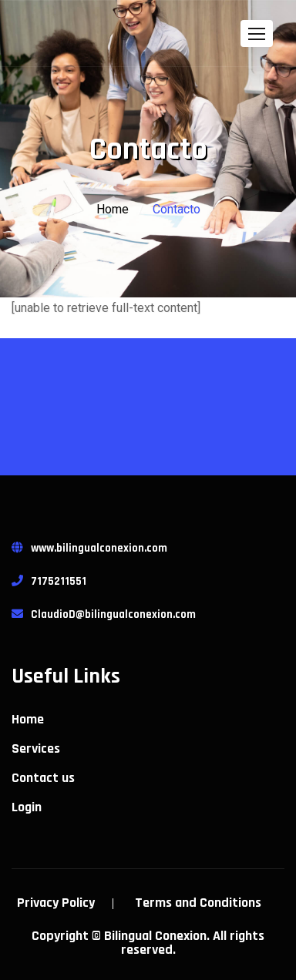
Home (113, 209)
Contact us (43, 778)
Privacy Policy (56, 903)
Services (36, 749)
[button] (257, 34)
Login (27, 807)
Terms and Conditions (198, 903)
